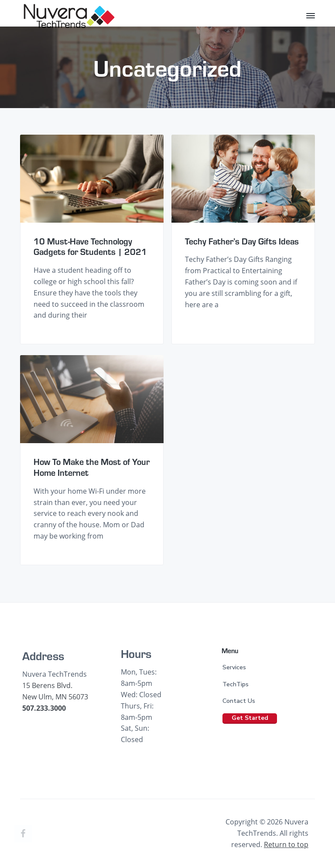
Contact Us (239, 701)
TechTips (236, 684)
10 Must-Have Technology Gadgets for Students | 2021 (90, 246)
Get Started (250, 718)
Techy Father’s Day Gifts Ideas (242, 241)
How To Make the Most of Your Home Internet (92, 467)
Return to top (286, 844)
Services (234, 667)
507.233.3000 (44, 708)
